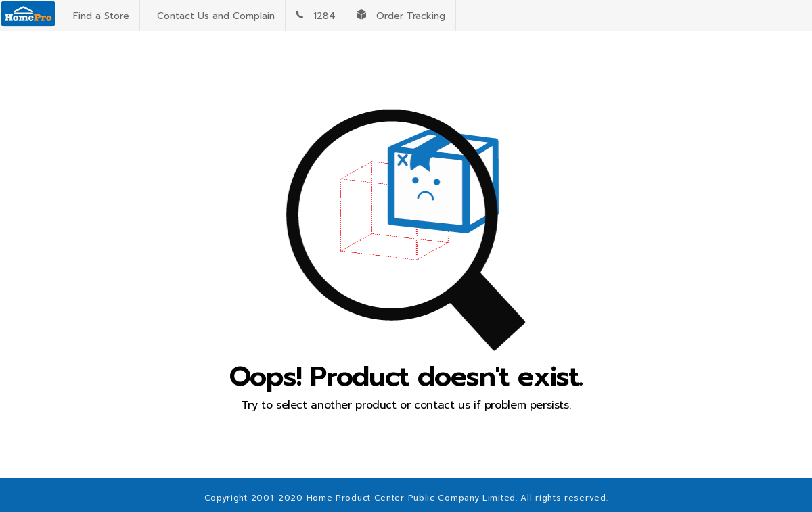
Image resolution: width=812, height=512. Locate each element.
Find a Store (98, 16)
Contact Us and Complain (212, 16)
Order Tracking (401, 16)
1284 (316, 16)
